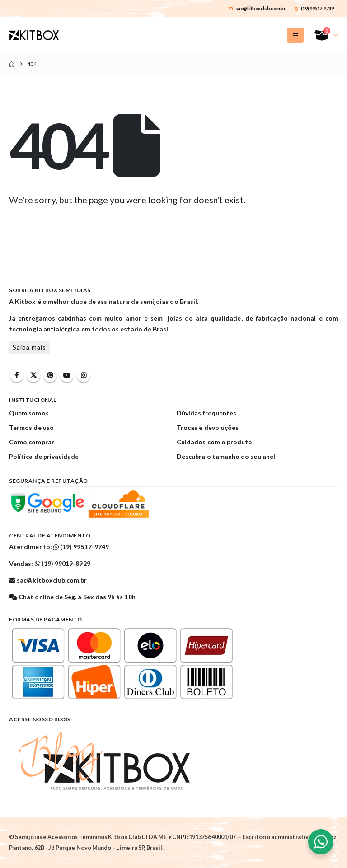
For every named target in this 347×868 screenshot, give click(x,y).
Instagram (84, 375)
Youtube (67, 375)
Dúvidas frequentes (206, 413)
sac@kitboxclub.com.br (257, 8)
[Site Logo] (34, 35)
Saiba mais (29, 347)
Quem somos (29, 413)
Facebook (17, 375)
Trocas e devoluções (208, 427)
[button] (295, 35)
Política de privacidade (44, 456)
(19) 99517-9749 (314, 8)
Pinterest (50, 375)
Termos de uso (31, 427)
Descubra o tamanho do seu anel (226, 456)
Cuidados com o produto (214, 442)
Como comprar (32, 442)
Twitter (33, 375)
